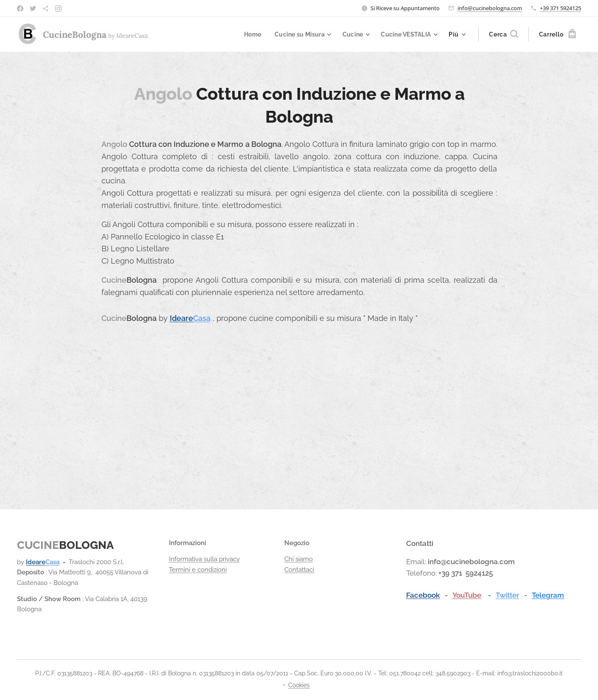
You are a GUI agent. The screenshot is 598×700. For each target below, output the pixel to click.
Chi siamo (299, 559)
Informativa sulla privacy (204, 559)
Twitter (507, 595)
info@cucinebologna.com (490, 8)
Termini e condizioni (198, 570)
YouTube (467, 595)
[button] (503, 34)
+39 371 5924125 (560, 8)
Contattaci (299, 570)
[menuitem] (247, 34)
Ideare (181, 318)
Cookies (299, 685)
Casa (201, 318)
